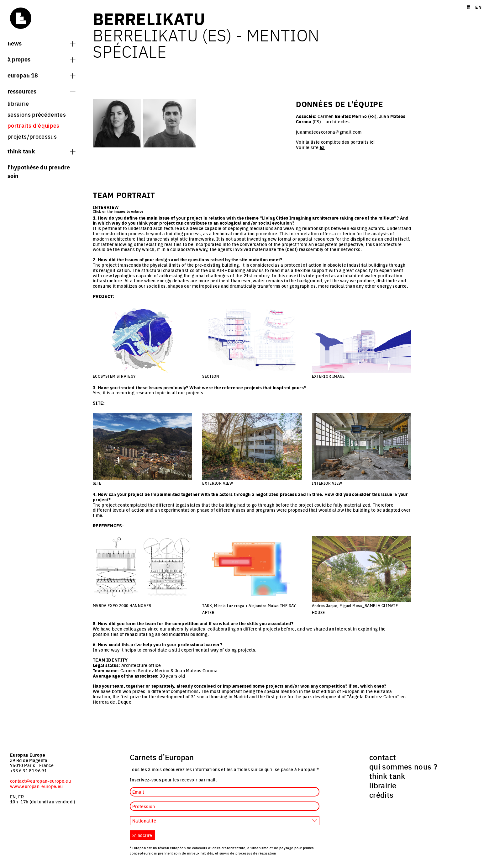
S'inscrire (142, 835)
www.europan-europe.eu (37, 786)
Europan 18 (41, 75)
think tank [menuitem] (387, 776)
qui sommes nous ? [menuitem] (403, 766)
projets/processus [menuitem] (32, 136)
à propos (41, 59)
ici (372, 142)
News (41, 43)
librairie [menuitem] (18, 103)
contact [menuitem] (383, 757)
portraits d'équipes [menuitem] (34, 125)
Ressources (41, 91)
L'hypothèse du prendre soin (39, 171)
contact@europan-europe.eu (40, 781)
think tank (41, 151)
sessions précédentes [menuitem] (37, 114)
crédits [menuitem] (381, 795)
